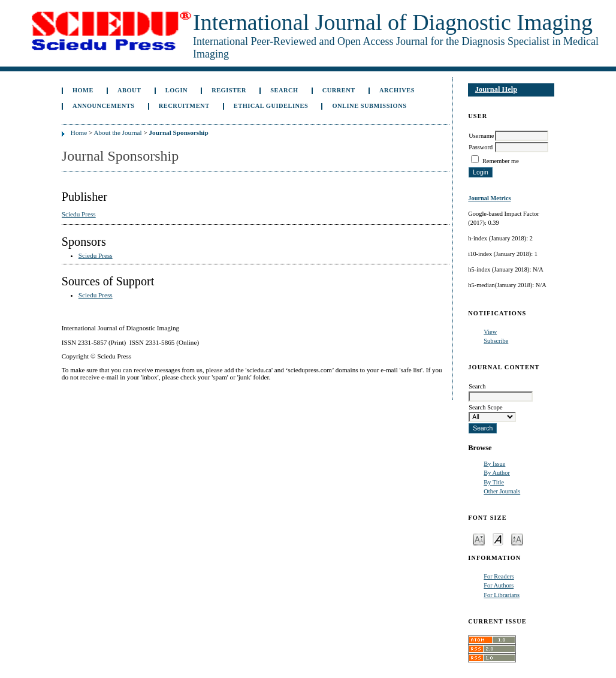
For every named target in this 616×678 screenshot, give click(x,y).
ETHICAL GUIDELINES (271, 106)
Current (339, 90)
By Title (494, 482)
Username (481, 136)
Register (229, 90)
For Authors (499, 585)
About (129, 90)
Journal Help (496, 89)
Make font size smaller (479, 539)
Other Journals (502, 491)
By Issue (494, 464)
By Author (497, 473)
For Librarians (502, 595)
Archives (397, 90)
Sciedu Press (79, 214)
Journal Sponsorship (179, 132)
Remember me (501, 161)
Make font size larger (517, 539)
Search (284, 90)
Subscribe (496, 341)
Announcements (104, 106)
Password (481, 147)
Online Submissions (369, 106)
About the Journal (117, 132)
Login (176, 90)
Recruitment (184, 106)
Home (83, 90)
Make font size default (498, 539)
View (490, 332)
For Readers (499, 576)
